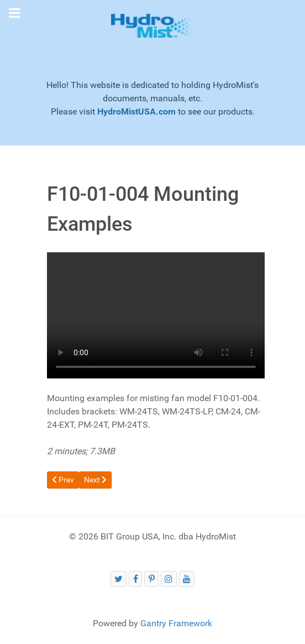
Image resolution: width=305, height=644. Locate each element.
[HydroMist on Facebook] (135, 579)
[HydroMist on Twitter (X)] (119, 579)
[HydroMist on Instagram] (169, 579)
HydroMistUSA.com (136, 111)
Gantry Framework (176, 623)
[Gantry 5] (152, 26)
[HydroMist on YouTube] (187, 579)
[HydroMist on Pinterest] (151, 579)
